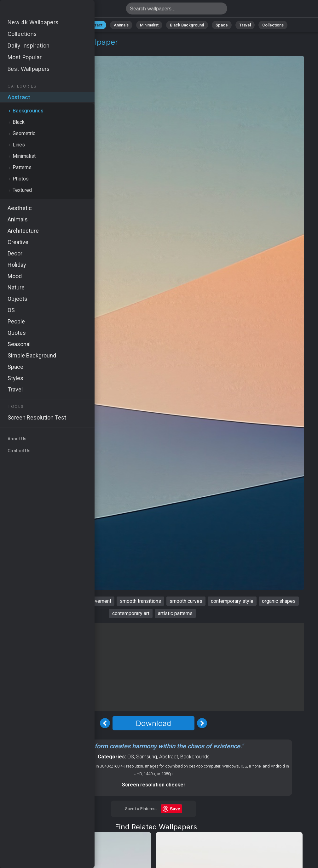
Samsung (147, 757)
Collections (273, 25)
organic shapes (279, 601)
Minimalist (149, 25)
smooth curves (186, 601)
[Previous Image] (105, 723)
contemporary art (131, 613)
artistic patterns (175, 613)
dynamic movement (90, 601)
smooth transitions (140, 601)
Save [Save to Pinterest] (175, 809)
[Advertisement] (153, 667)
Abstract (94, 25)
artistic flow (47, 601)
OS (131, 757)
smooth (17, 601)
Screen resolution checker (154, 785)
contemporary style (232, 601)
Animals (121, 25)
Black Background (187, 25)
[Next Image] (202, 723)
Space (222, 25)
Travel (245, 25)
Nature (68, 25)
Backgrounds (61, 50)
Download (153, 723)
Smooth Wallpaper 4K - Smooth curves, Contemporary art (38, 10)
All (48, 25)
